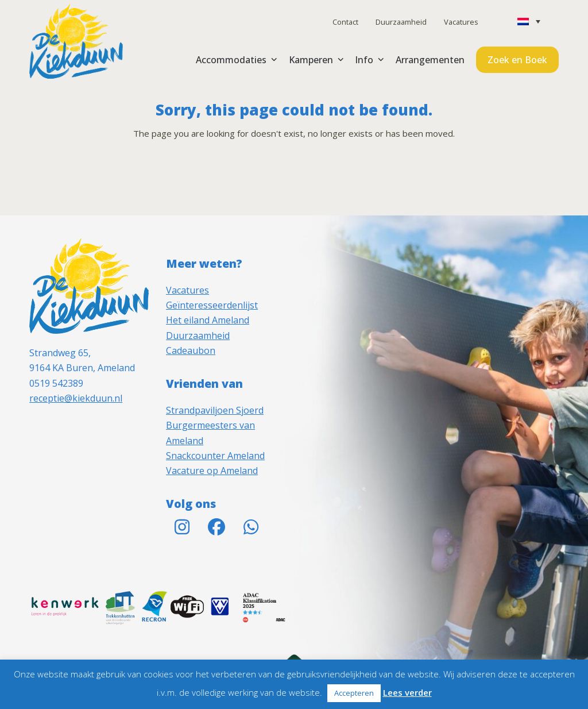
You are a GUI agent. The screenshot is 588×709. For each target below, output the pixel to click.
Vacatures (461, 22)
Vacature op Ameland (212, 471)
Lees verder (407, 692)
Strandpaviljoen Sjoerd (215, 410)
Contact (345, 22)
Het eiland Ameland (208, 320)
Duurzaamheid (401, 22)
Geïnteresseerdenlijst (212, 305)
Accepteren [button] (354, 693)
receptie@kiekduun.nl (76, 398)
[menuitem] (529, 21)
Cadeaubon (191, 350)
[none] (529, 21)
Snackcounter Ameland (215, 456)
